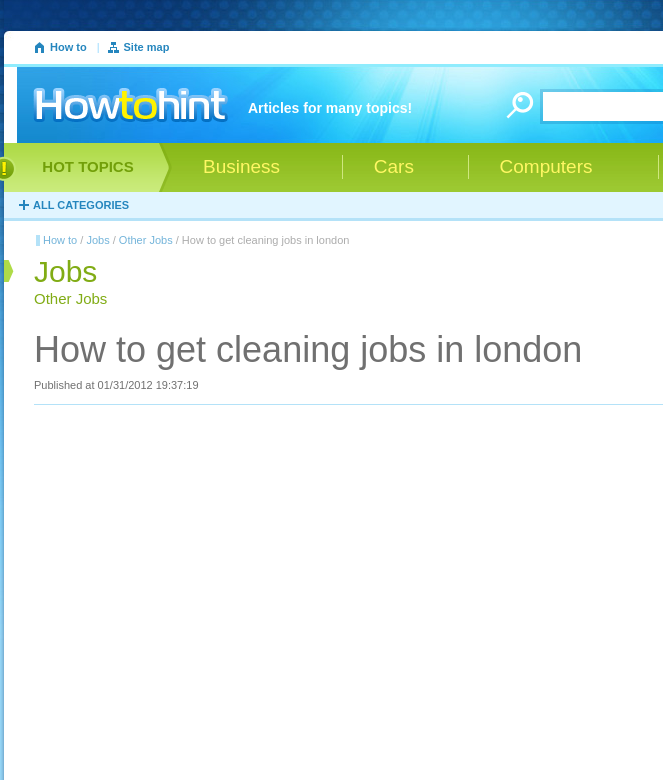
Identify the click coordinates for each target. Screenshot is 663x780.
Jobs (97, 240)
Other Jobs (146, 240)
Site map (147, 47)
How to (68, 47)
